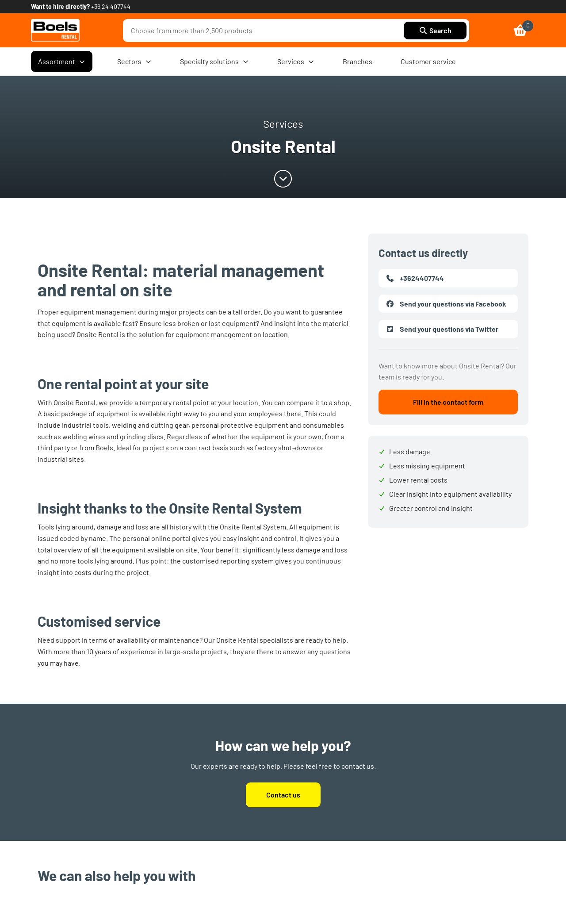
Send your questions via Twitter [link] (442, 329)
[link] (55, 30)
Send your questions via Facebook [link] (446, 304)
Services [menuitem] (296, 61)
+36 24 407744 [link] (111, 6)
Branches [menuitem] (358, 61)
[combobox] (266, 31)
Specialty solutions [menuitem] (214, 61)
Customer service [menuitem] (428, 61)
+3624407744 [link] (415, 278)
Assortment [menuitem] (62, 61)
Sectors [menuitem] (134, 61)
